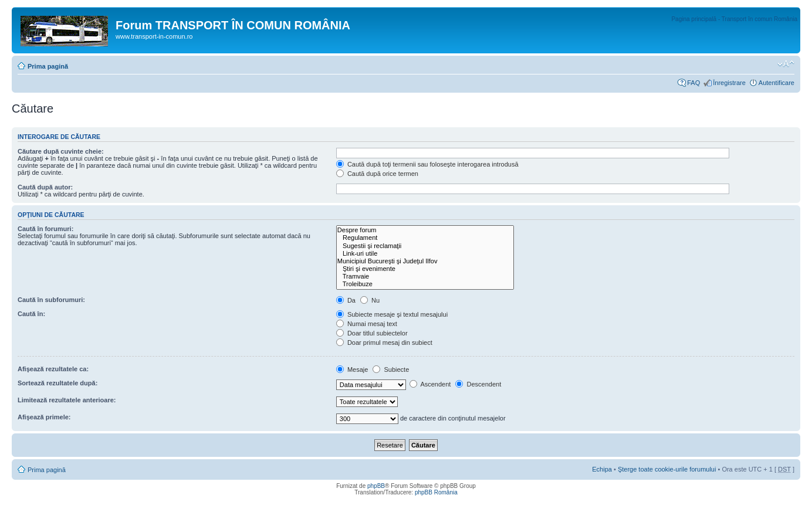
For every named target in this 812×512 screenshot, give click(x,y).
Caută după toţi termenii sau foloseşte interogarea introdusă (427, 164)
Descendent (478, 384)
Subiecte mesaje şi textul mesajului (392, 314)
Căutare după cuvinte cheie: (61, 151)
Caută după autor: (45, 187)
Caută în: (31, 314)
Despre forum (425, 230)
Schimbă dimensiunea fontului (786, 64)
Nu (370, 300)
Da (346, 300)
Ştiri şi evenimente (425, 269)
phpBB (376, 486)
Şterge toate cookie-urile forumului (667, 469)
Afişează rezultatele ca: (53, 369)
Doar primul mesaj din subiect (384, 343)
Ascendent (430, 384)
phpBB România (436, 492)
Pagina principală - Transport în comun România (734, 19)
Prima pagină (48, 66)
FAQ (693, 83)
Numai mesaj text (367, 324)
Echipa (602, 469)
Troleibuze (425, 284)
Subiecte (391, 369)
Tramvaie (425, 277)
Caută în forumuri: (45, 229)
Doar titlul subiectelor (372, 333)
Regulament (425, 238)
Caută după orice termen (377, 174)
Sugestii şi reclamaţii (425, 246)
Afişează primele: (44, 417)
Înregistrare (729, 83)
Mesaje (352, 369)
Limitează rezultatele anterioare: (67, 400)
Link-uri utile (425, 254)
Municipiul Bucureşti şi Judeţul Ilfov (425, 261)
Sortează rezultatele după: (57, 383)
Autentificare (777, 83)
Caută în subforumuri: (51, 300)
